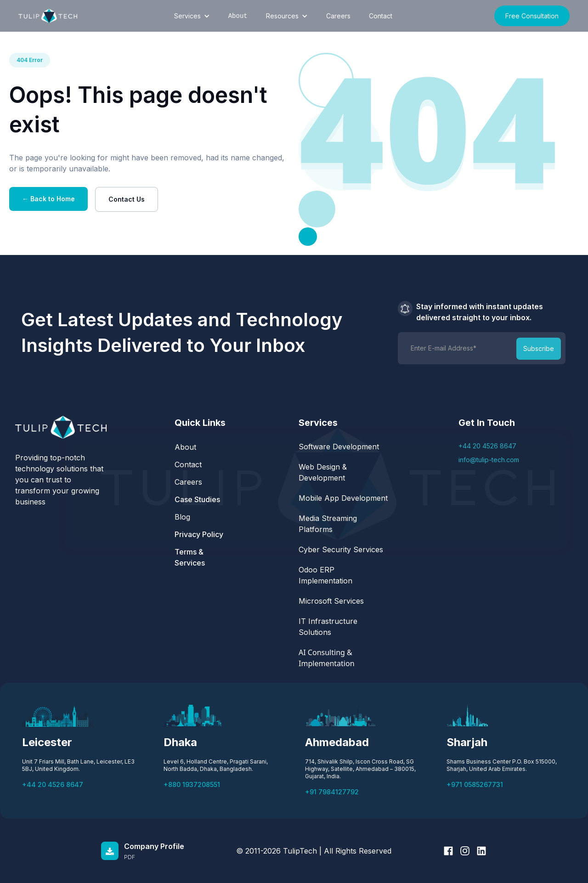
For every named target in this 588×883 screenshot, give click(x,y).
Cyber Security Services (342, 549)
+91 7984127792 (332, 792)
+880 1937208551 (192, 784)
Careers (338, 16)
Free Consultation (532, 16)
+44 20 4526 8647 (487, 446)
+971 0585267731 (475, 784)
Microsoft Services (331, 601)
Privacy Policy (199, 534)
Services (187, 16)
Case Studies (197, 499)
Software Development (340, 447)
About (185, 447)
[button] (192, 16)
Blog (182, 517)
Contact (381, 16)
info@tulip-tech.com (489, 460)
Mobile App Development (344, 498)
